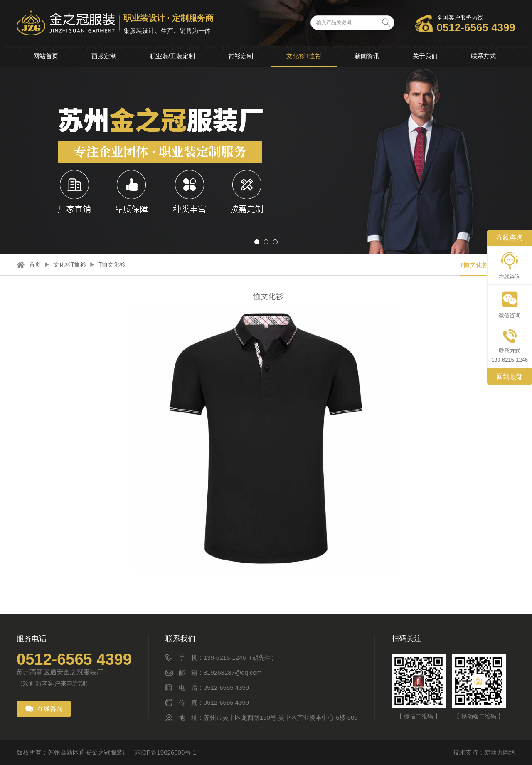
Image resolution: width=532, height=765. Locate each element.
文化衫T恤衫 (304, 56)
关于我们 (425, 56)
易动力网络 (500, 752)
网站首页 (46, 56)
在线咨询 (50, 709)
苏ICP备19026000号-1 (165, 752)
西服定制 (104, 56)
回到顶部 (510, 376)
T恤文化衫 (112, 264)
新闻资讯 (367, 56)
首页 (35, 264)
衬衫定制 (241, 56)
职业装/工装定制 (172, 56)
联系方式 (483, 56)
